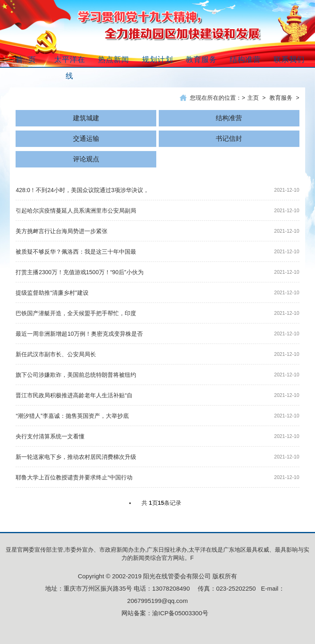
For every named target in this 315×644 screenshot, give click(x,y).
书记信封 (229, 139)
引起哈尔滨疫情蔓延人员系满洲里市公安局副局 (76, 211)
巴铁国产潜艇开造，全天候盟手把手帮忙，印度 (76, 313)
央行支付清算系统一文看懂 (50, 436)
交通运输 (86, 139)
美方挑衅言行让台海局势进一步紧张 (62, 231)
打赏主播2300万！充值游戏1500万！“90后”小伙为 (79, 272)
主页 (253, 98)
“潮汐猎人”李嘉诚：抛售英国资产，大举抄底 (72, 416)
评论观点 (86, 159)
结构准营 (229, 118)
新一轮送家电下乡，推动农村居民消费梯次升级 (76, 457)
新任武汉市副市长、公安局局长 (56, 354)
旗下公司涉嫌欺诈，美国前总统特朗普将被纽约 (76, 375)
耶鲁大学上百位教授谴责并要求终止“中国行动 (74, 477)
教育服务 (281, 98)
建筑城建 (86, 118)
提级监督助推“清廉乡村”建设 (52, 293)
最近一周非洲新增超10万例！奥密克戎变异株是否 (79, 334)
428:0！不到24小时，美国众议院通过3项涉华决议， (82, 190)
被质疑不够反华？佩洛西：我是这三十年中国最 (76, 252)
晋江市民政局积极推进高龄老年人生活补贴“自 (74, 395)
